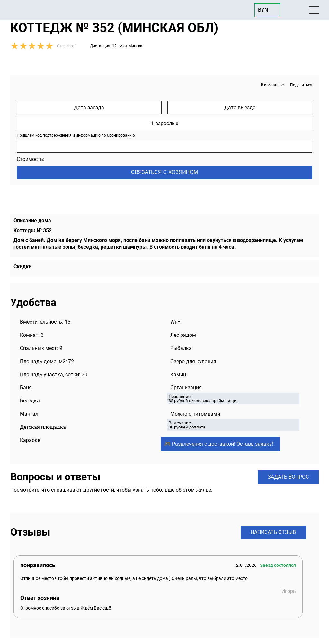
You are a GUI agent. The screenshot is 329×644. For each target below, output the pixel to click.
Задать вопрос (288, 477)
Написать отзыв (273, 532)
